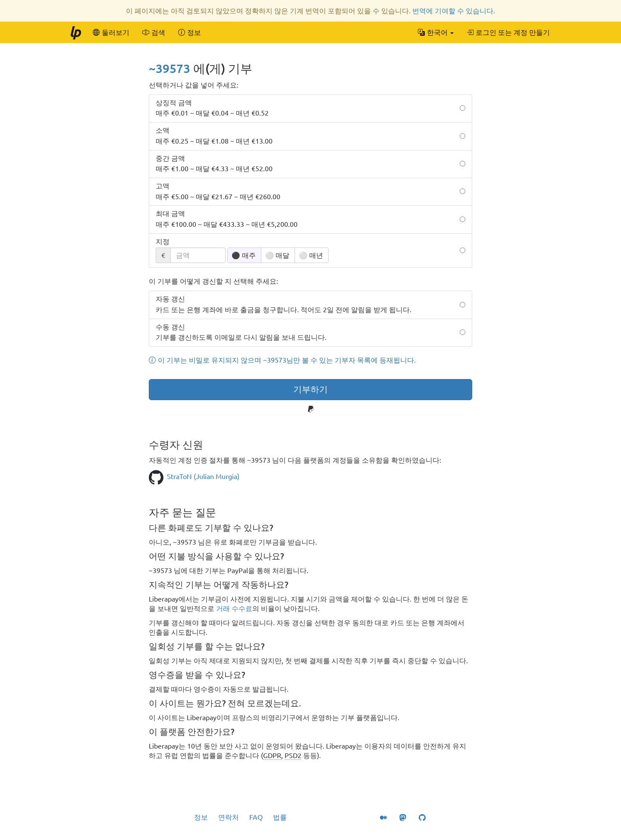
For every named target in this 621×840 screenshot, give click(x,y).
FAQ (256, 817)
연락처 (229, 817)
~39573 (169, 68)
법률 (280, 817)
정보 (201, 817)
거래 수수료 (234, 608)
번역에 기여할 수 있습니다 (453, 11)
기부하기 (310, 389)
